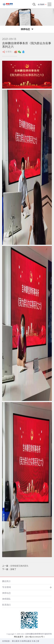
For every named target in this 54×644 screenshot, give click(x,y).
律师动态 (6, 593)
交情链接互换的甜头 (19, 566)
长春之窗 (35, 641)
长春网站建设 (26, 641)
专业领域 (6, 587)
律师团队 (6, 599)
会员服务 (41, 4)
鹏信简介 (6, 581)
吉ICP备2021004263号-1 (35, 637)
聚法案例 (16, 641)
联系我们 (6, 605)
